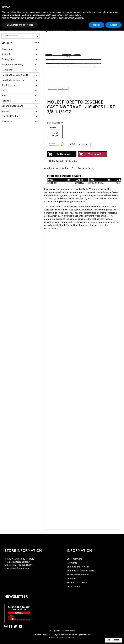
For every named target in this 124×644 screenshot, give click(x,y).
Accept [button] (114, 25)
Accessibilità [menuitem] (73, 587)
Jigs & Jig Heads (9, 85)
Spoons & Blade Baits (12, 106)
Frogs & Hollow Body (12, 65)
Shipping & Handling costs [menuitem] (80, 571)
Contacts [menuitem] (71, 579)
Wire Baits (7, 122)
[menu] (31, 563)
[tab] (21, 49)
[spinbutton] (88, 145)
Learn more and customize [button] (20, 25)
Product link (58, 161)
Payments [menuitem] (72, 563)
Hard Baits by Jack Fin (13, 80)
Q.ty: (82, 145)
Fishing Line (8, 60)
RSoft (72, 637)
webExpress (62, 637)
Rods (4, 96)
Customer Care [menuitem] (74, 559)
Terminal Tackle (10, 116)
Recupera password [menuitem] (77, 583)
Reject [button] (96, 25)
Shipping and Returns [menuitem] (78, 567)
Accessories (7, 49)
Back (49, 31)
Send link (73, 161)
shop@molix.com (20, 568)
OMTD (5, 91)
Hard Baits (7, 70)
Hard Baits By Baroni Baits (15, 75)
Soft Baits (6, 101)
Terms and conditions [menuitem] (78, 575)
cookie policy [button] (74, 15)
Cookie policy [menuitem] (69, 631)
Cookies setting (114, 640)
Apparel (6, 54)
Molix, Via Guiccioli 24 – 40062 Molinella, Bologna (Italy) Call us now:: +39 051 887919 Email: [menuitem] (19, 564)
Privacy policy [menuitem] (55, 631)
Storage (6, 111)
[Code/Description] (13, 36)
